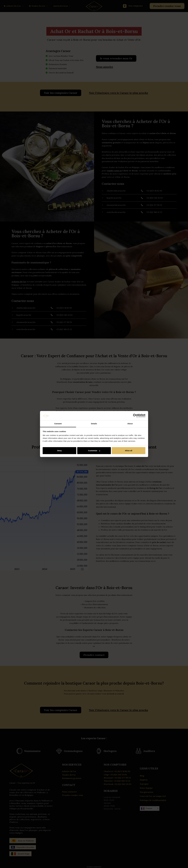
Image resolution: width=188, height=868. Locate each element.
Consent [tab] (58, 424)
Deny (60, 451)
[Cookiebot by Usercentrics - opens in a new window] (135, 416)
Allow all (129, 451)
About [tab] (130, 424)
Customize (94, 451)
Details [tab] (94, 424)
